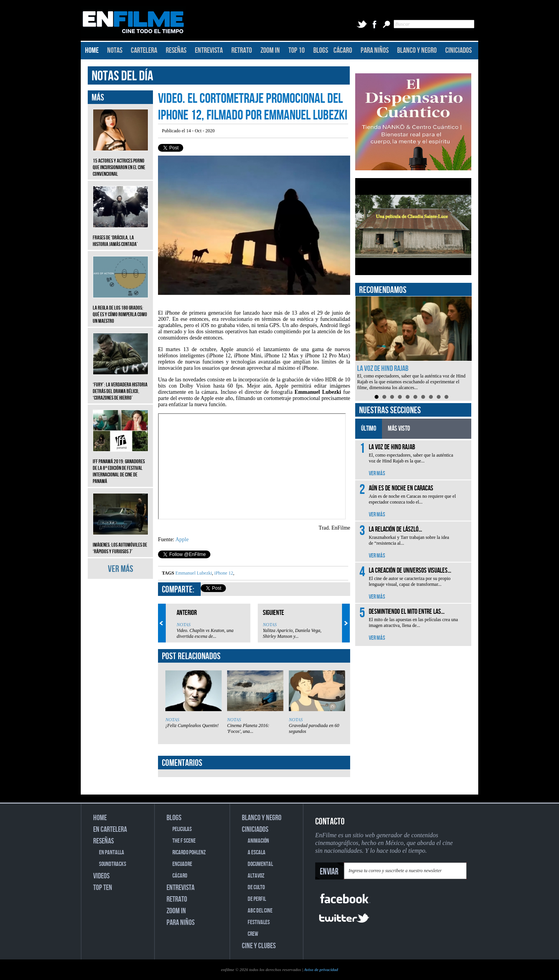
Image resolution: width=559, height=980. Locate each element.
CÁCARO (343, 50)
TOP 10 (297, 50)
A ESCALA (257, 853)
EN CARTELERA (110, 829)
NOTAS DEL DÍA (122, 76)
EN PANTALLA (112, 853)
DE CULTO (256, 887)
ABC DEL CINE (260, 911)
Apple (182, 539)
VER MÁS (121, 569)
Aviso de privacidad (321, 970)
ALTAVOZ (256, 876)
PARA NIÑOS (375, 50)
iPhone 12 (223, 573)
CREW (253, 934)
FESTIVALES (259, 922)
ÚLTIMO (369, 429)
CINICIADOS (458, 50)
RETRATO (242, 50)
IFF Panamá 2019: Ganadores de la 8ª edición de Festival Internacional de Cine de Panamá (121, 466)
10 (446, 397)
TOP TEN (103, 888)
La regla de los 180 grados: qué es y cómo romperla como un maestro (121, 309)
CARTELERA (144, 50)
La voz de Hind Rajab (383, 369)
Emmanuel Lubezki (194, 573)
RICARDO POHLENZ (189, 853)
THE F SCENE (184, 841)
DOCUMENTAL (260, 864)
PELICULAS (182, 829)
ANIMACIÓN (258, 841)
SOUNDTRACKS (113, 864)
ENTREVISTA (209, 50)
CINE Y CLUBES (259, 946)
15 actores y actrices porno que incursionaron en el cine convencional (121, 162)
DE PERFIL (257, 899)
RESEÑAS (176, 50)
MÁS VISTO (399, 429)
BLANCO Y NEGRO (417, 50)
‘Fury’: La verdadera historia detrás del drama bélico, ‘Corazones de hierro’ (121, 385)
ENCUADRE (182, 864)
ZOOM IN (270, 50)
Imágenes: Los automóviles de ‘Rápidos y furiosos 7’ (121, 542)
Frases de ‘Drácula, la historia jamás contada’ (121, 235)
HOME (92, 50)
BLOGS (321, 50)
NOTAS (115, 50)
